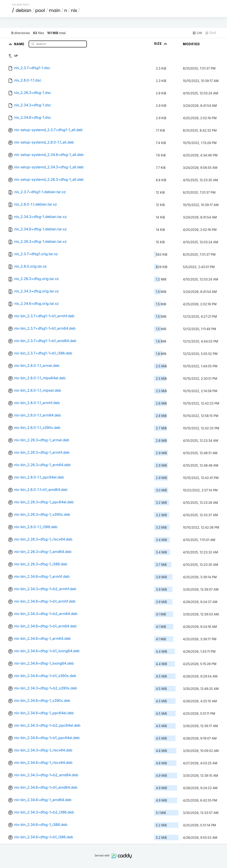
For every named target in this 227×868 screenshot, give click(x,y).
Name (20, 44)
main (55, 10)
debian (24, 10)
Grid (210, 33)
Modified (191, 44)
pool (40, 10)
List (197, 33)
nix (74, 10)
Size (161, 44)
